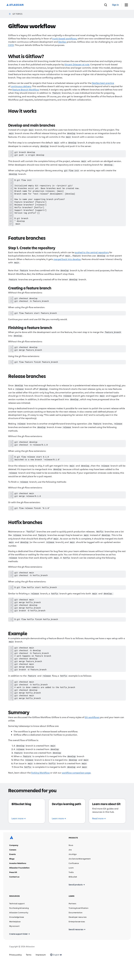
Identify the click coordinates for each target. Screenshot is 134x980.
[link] (115, 5)
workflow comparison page (76, 790)
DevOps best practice (103, 83)
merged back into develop (67, 265)
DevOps (62, 42)
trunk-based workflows (64, 38)
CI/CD (11, 45)
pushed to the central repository (92, 259)
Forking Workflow (40, 790)
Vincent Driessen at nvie (77, 64)
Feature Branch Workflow (26, 90)
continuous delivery (21, 86)
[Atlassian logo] (15, 5)
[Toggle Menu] (127, 5)
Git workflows (92, 736)
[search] (106, 5)
